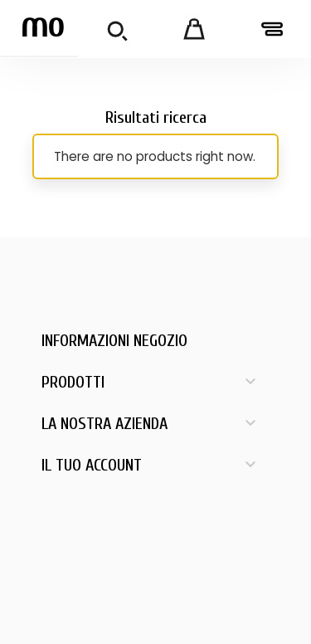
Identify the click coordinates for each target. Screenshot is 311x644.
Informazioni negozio (114, 341)
